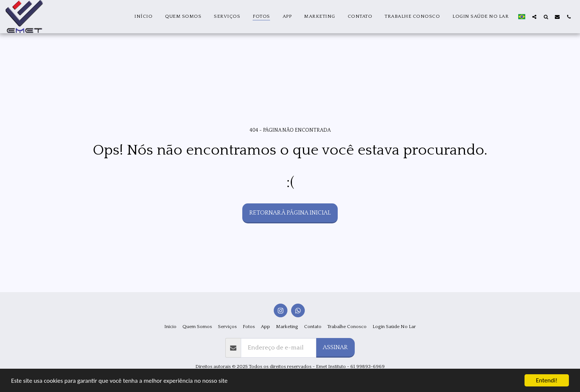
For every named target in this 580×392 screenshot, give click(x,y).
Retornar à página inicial (290, 213)
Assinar (335, 347)
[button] (534, 17)
